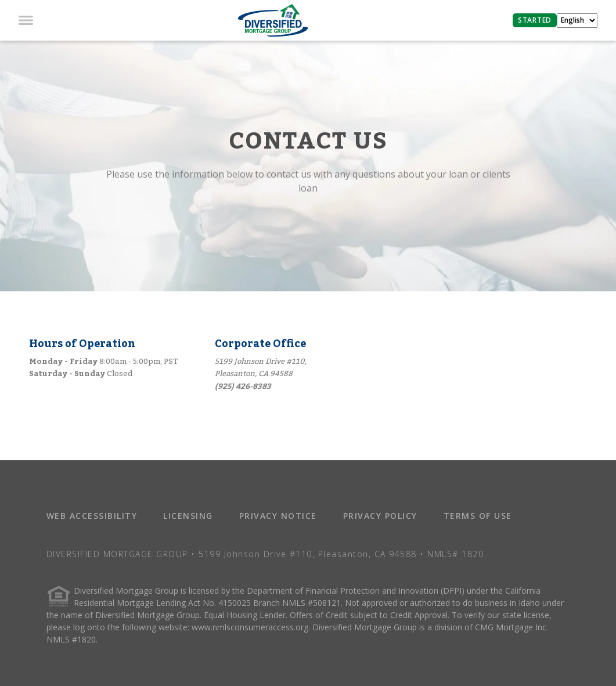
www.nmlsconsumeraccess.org (250, 627)
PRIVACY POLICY (380, 516)
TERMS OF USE (478, 516)
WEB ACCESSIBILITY (92, 516)
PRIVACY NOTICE (278, 516)
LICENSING (188, 516)
